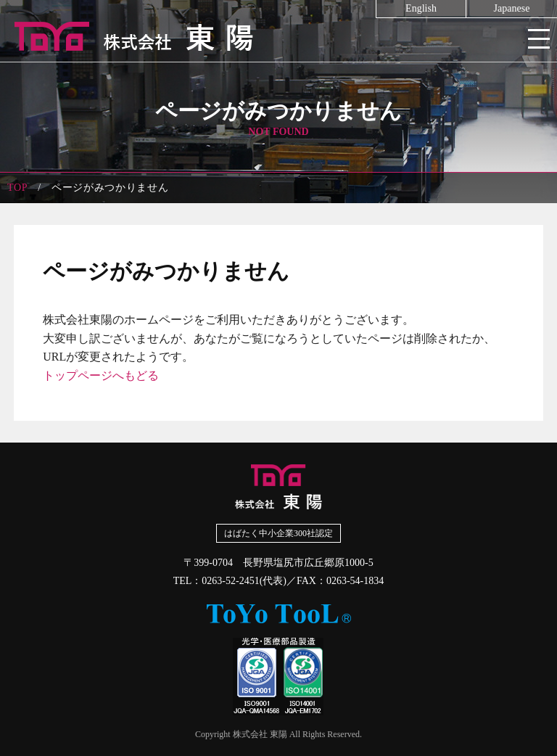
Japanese (512, 9)
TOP (17, 188)
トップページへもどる (101, 375)
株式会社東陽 (278, 36)
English (421, 9)
